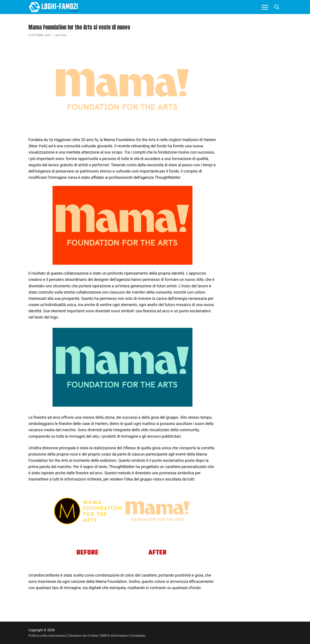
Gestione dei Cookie (84, 635)
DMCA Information (116, 635)
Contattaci (140, 635)
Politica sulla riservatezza (48, 635)
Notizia (61, 35)
